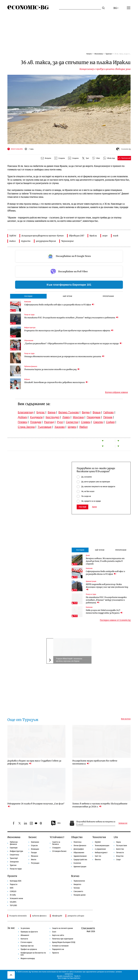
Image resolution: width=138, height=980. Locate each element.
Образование (29, 341)
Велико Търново (69, 412)
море (105, 236)
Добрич (22, 417)
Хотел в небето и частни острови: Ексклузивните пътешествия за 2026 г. (100, 805)
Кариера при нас (27, 946)
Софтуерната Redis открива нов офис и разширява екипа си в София (59, 305)
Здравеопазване (80, 856)
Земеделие (14, 862)
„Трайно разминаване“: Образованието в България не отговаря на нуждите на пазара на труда (73, 343)
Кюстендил (53, 417)
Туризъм (109, 54)
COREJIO (13, 891)
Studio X (77, 976)
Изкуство (120, 856)
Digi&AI (98, 842)
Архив (94, 507)
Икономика (99, 54)
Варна (52, 412)
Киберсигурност (101, 853)
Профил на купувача (29, 949)
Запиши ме (123, 823)
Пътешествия (122, 846)
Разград (49, 422)
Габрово (109, 412)
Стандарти (56, 848)
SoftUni (13, 236)
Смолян (98, 422)
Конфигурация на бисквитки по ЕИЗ (33, 954)
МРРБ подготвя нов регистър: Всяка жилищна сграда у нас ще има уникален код (107, 587)
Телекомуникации (102, 846)
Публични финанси (31, 366)
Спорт (118, 860)
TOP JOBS (13, 905)
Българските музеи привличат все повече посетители (95, 762)
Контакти (24, 939)
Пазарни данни (80, 895)
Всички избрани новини (117, 392)
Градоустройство (80, 860)
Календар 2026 (16, 881)
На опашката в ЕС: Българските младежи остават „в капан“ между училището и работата (71, 318)
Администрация (91, 581)
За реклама (25, 928)
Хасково (60, 427)
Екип (54, 932)
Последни (28, 296)
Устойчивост (57, 837)
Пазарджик (93, 417)
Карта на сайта (58, 935)
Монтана (78, 417)
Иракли (93, 236)
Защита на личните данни (63, 928)
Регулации (35, 863)
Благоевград (26, 412)
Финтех (98, 860)
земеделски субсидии (76, 916)
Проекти (12, 876)
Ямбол (83, 427)
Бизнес (33, 837)
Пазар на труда (29, 315)
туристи (26, 241)
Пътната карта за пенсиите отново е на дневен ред (52, 369)
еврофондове (57, 916)
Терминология (79, 881)
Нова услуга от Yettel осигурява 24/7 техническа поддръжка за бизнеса (104, 612)
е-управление (100, 849)
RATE (12, 888)
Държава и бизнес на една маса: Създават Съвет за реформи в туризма (34, 762)
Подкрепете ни (58, 949)
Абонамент (25, 935)
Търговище (45, 427)
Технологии (99, 837)
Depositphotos (75, 978)
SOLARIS (13, 902)
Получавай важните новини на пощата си (96, 822)
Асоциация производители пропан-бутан (43, 236)
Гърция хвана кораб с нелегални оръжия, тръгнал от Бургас (69, 660)
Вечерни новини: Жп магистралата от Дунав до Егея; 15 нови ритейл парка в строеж (105, 561)
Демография (79, 849)
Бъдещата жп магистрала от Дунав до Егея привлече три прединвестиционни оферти (69, 330)
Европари (14, 848)
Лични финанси (80, 846)
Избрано (27, 379)
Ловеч (66, 417)
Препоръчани (108, 296)
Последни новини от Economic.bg (115, 620)
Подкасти (14, 884)
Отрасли (34, 846)
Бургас (41, 412)
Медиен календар (28, 958)
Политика (77, 842)
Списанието (78, 891)
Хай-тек (98, 856)
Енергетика (14, 855)
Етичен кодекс (26, 942)
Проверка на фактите (29, 932)
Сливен (86, 422)
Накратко (77, 884)
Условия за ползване (60, 946)
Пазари (34, 853)
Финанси (35, 856)
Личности (120, 853)
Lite (116, 837)
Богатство (120, 849)
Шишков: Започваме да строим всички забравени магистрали (56, 382)
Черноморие (67, 241)
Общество (77, 837)
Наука (119, 842)
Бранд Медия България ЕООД (64, 942)
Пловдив (36, 422)
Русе (60, 422)
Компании (28, 302)
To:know (77, 888)
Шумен (72, 427)
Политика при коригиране (63, 939)
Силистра (72, 422)
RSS (56, 823)
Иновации (35, 849)
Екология (77, 863)
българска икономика (18, 916)
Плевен (23, 422)
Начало (89, 54)
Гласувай (82, 507)
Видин (86, 412)
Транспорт (14, 858)
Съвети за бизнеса (56, 843)
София (110, 422)
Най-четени (67, 296)
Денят (88, 555)
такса (12, 241)
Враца (97, 412)
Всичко (75, 876)
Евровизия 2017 (77, 236)
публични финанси (39, 916)
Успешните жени (16, 898)
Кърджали (36, 417)
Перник (108, 417)
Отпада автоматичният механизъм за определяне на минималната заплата (64, 356)
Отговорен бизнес (59, 851)
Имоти (34, 860)
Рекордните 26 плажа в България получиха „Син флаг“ (36, 805)
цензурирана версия (46, 241)
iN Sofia (13, 895)
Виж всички (126, 719)
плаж (116, 236)
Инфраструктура (30, 328)
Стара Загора (26, 427)
